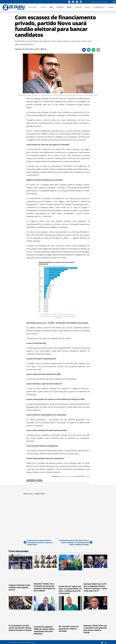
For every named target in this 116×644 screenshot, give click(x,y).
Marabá (43, 7)
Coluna (111, 7)
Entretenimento (99, 7)
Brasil (69, 7)
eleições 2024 (31, 481)
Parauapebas (33, 7)
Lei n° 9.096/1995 (45, 216)
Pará (51, 7)
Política (39, 481)
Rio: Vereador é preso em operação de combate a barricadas (69, 629)
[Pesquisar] (114, 2)
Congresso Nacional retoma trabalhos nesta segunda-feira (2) (20, 587)
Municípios (60, 7)
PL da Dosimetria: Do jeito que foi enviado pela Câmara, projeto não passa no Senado (20, 628)
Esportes (78, 7)
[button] (84, 50)
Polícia (87, 7)
